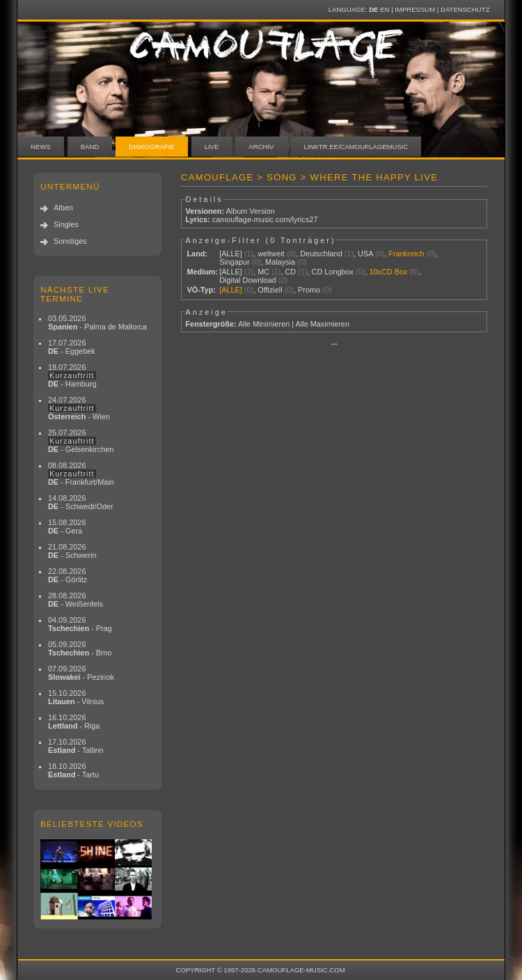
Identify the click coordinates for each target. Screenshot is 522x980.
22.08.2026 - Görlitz (68, 575)
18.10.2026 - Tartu (73, 770)
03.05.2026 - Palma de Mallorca (97, 322)
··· (334, 344)
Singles (66, 224)
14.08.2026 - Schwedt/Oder (81, 502)
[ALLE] (231, 254)
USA (365, 254)
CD (290, 272)
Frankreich (406, 254)
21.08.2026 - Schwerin (72, 551)
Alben (63, 208)
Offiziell (270, 290)
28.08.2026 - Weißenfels (76, 600)
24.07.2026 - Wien (79, 408)
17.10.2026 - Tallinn (76, 746)
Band (90, 147)
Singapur (235, 262)
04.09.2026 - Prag (80, 624)
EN (385, 9)
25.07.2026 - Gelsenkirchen (81, 441)
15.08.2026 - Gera (67, 527)
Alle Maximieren (323, 324)
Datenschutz (465, 9)
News (41, 147)
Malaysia (280, 262)
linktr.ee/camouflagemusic (356, 147)
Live (212, 147)
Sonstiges (70, 241)
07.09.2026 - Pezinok (81, 673)
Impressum (415, 9)
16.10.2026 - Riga (74, 722)
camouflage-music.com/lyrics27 (265, 219)
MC (263, 272)
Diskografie (151, 147)
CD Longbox (333, 272)
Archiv (261, 147)
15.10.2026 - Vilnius (76, 697)
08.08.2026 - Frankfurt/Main (81, 474)
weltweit (271, 254)
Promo (309, 290)
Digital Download (248, 280)
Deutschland (321, 254)
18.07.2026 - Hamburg (72, 375)
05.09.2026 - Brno (80, 648)
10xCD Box (388, 272)
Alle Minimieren (264, 324)
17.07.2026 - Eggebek (72, 347)
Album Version (250, 211)
